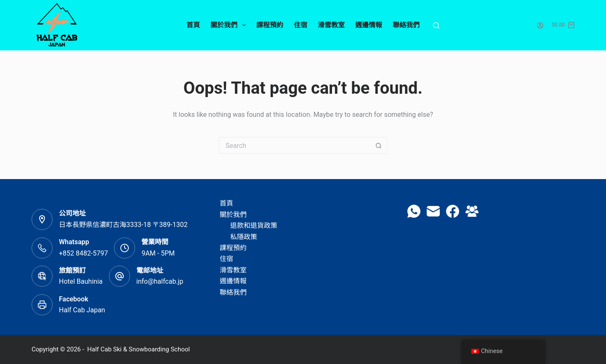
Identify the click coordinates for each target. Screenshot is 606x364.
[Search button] (379, 145)
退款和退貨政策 (254, 226)
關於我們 (230, 25)
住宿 (300, 25)
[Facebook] (453, 211)
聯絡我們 (406, 25)
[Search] (436, 25)
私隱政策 (244, 237)
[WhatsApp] (414, 211)
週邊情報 (369, 25)
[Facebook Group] (472, 211)
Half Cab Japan (82, 310)
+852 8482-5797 (83, 253)
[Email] (433, 211)
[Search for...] (295, 145)
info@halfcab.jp (160, 281)
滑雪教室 (331, 25)
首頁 (193, 25)
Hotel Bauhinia (81, 281)
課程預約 (270, 25)
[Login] (540, 25)
